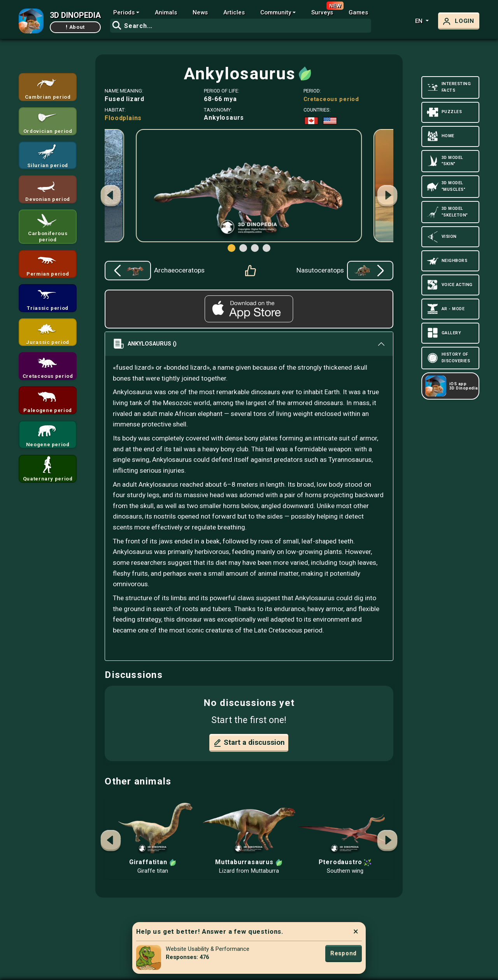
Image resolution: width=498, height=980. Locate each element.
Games (358, 12)
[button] (388, 197)
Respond (344, 953)
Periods (124, 12)
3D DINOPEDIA (75, 15)
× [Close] (356, 931)
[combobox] (241, 26)
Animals (166, 12)
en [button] (420, 21)
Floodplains (123, 118)
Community (276, 12)
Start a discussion (249, 743)
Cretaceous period (331, 99)
